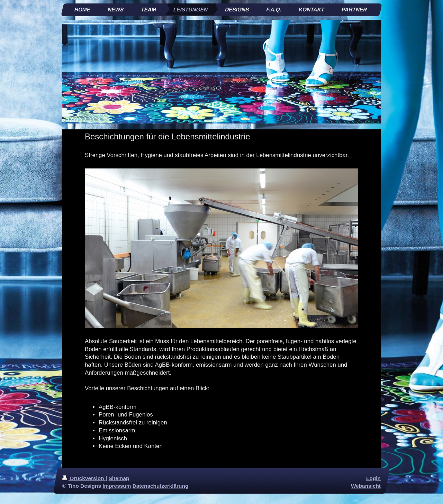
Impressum (117, 486)
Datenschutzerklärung (161, 486)
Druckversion (84, 478)
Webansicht (366, 486)
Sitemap (119, 478)
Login (373, 478)
